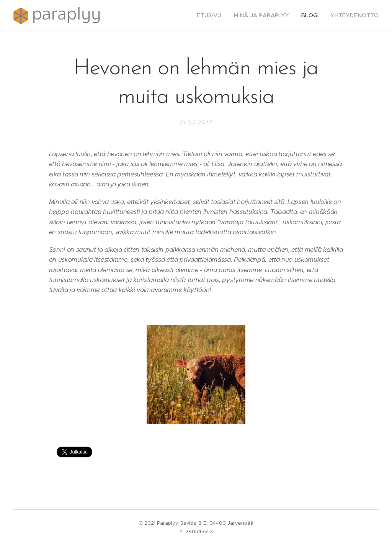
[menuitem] (221, 16)
